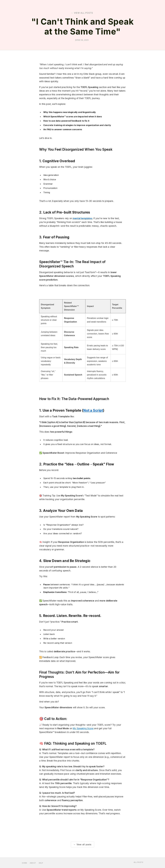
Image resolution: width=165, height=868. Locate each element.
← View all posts (82, 844)
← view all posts (82, 13)
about (33, 863)
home (24, 863)
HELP (41, 863)
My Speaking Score (83, 728)
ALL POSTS (138, 862)
